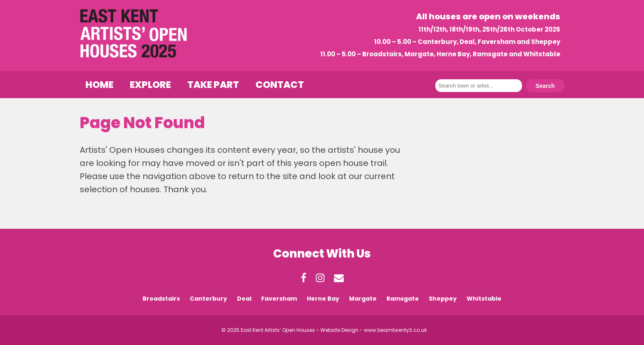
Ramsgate (403, 299)
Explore (150, 85)
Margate (363, 299)
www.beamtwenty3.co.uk (395, 330)
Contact (280, 85)
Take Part (213, 85)
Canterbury (208, 299)
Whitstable (484, 299)
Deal (244, 299)
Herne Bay (323, 299)
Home (99, 85)
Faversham (279, 299)
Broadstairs (161, 299)
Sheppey (443, 299)
